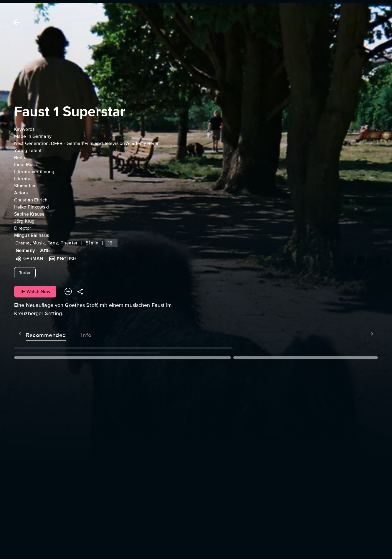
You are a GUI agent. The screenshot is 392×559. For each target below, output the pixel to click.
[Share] (80, 291)
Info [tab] (75, 334)
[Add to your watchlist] (68, 291)
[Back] (16, 22)
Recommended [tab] (34, 334)
